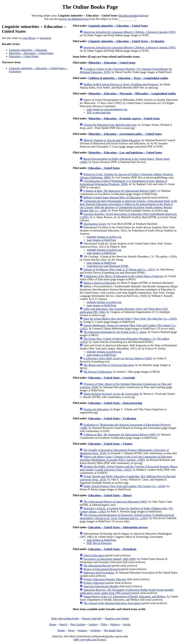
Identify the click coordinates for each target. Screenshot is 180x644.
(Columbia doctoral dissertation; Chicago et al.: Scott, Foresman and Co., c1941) (127, 517)
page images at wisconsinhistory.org (107, 109)
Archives (95, 630)
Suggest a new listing (117, 618)
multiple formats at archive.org (104, 237)
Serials (127, 624)
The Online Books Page (90, 7)
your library (29, 38)
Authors (93, 624)
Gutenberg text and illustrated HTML (108, 266)
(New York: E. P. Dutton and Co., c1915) (119, 269)
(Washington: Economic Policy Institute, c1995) (126, 458)
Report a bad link (92, 618)
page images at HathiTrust (101, 240)
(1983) (120, 191)
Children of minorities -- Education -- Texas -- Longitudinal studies (128, 78)
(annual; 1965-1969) (110, 559)
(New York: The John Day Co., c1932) (130, 319)
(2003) (115, 502)
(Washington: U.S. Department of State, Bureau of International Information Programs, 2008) (123, 183)
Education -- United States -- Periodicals (112, 549)
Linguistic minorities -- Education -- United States (118, 26)
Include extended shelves (133, 16)
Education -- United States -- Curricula (112, 378)
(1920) (117, 358)
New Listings (78, 624)
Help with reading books (65, 618)
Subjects (115, 624)
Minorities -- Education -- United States (31, 53)
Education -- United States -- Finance (110, 444)
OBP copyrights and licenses (90, 640)
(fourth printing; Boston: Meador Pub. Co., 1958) (128, 206)
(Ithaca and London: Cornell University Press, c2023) (129, 468)
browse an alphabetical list (74, 19)
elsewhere (46, 38)
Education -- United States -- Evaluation (112, 418)
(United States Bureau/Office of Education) (112, 197)
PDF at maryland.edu (99, 112)
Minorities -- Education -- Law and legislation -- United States (125, 153)
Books (61, 630)
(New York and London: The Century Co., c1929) (124, 486)
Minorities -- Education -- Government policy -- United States (125, 134)
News (71, 630)
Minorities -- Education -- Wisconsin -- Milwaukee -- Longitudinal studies (132, 94)
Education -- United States (24, 56)
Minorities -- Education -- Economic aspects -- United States (124, 118)
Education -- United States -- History (110, 495)
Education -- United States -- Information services (118, 527)
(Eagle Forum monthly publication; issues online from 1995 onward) (127, 591)
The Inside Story (113, 630)
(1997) (129, 32)
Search (63, 624)
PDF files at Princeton (99, 543)
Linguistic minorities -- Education (28, 50)
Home (53, 624)
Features (82, 630)
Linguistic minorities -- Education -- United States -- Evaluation (126, 41)
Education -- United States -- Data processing (115, 403)
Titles (104, 624)
